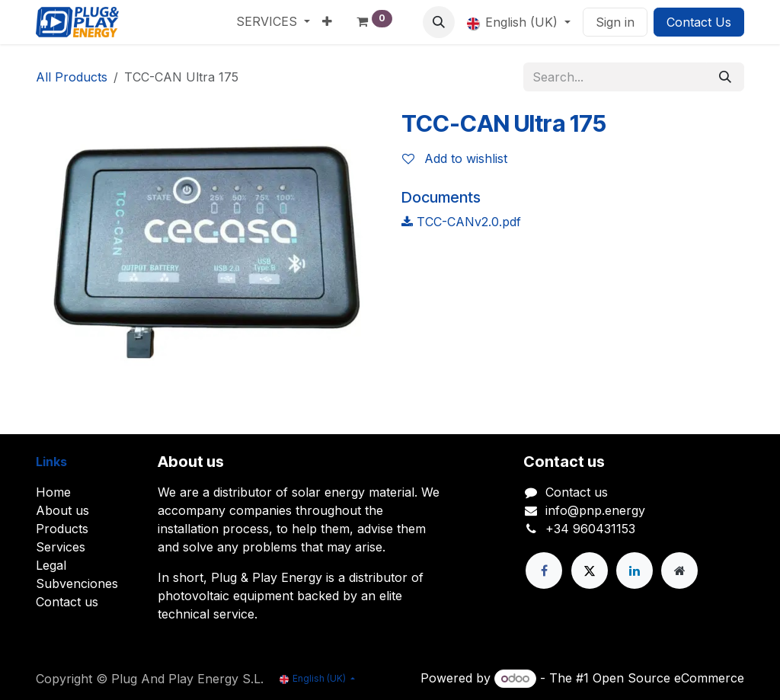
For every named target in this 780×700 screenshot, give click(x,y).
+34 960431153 (590, 529)
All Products (72, 77)
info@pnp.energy (595, 510)
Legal (51, 565)
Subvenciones (77, 583)
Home (53, 492)
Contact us (67, 602)
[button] (439, 22)
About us (62, 510)
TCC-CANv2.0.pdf (461, 222)
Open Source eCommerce (668, 678)
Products (62, 529)
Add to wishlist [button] (455, 158)
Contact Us (699, 22)
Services (61, 547)
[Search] (725, 77)
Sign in (615, 22)
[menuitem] (273, 21)
